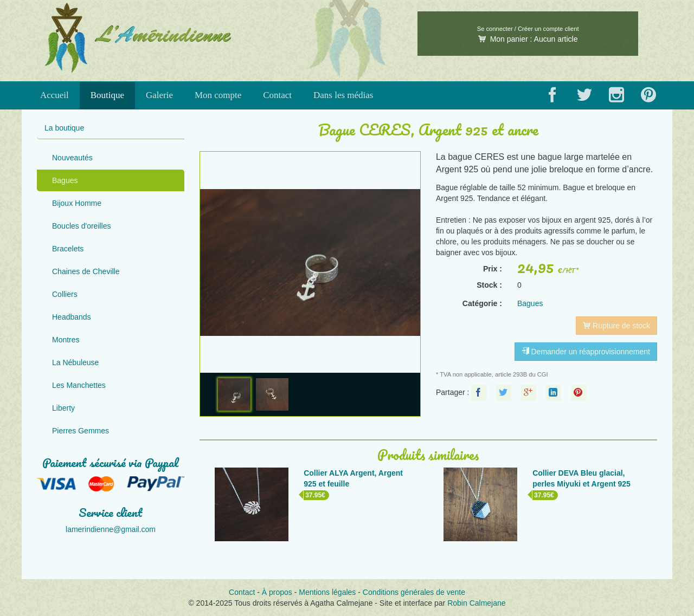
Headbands (72, 317)
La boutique (64, 128)
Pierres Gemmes (81, 431)
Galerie (159, 95)
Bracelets (68, 249)
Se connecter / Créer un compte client (528, 29)
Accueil (54, 95)
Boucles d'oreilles (82, 226)
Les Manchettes (79, 385)
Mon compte (218, 95)
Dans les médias (343, 95)
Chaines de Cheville (86, 271)
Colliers (65, 294)
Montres (66, 340)
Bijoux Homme (77, 203)
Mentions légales (327, 592)
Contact (277, 95)
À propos (277, 592)
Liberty (63, 408)
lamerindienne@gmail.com (111, 529)
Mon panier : (528, 39)
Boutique (107, 95)
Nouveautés (72, 158)
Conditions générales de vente (414, 592)
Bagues (65, 180)
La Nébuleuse (75, 362)
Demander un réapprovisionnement (586, 352)
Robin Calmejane (476, 603)
